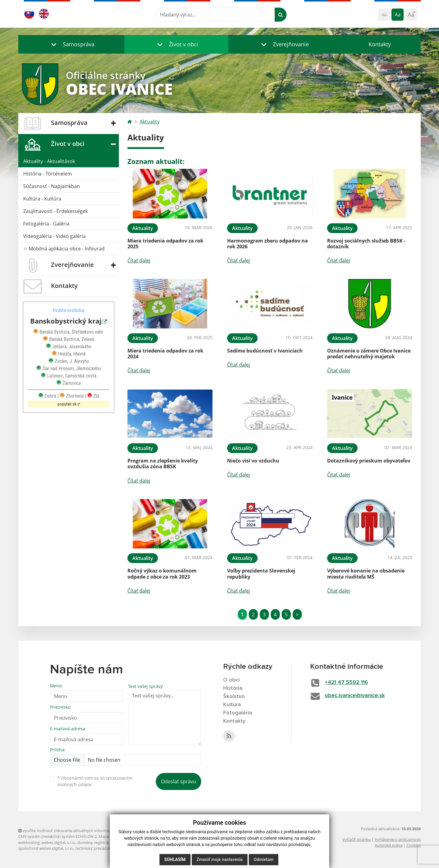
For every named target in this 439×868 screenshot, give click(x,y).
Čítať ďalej (139, 260)
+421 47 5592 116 (346, 682)
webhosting (29, 842)
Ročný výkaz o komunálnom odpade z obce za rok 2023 (162, 574)
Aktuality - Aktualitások (49, 161)
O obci (231, 680)
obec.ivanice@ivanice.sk (355, 696)
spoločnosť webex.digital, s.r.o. (46, 848)
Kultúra (232, 705)
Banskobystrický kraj (66, 321)
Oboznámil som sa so (95, 781)
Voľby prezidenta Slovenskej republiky (261, 574)
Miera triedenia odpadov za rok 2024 (165, 354)
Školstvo (234, 696)
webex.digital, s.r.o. (59, 842)
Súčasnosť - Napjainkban (52, 186)
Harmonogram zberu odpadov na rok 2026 (268, 244)
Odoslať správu (178, 781)
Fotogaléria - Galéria (46, 224)
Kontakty (380, 44)
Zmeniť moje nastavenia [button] (220, 859)
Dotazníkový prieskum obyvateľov (369, 461)
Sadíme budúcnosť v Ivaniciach (265, 351)
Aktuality (150, 122)
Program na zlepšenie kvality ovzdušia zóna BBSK (163, 464)
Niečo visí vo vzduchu (253, 461)
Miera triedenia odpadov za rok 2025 (165, 244)
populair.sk (67, 404)
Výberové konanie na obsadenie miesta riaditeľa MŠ (366, 574)
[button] (71, 44)
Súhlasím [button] (175, 859)
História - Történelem (48, 174)
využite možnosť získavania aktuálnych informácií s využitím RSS (79, 831)
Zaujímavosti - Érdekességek (55, 211)
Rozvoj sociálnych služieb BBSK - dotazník (366, 244)
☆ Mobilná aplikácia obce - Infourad (64, 249)
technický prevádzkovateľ (98, 848)
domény (85, 842)
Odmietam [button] (264, 859)
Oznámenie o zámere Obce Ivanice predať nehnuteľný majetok (369, 354)
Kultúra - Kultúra (42, 199)
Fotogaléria (238, 713)
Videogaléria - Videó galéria (54, 236)
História (233, 688)
